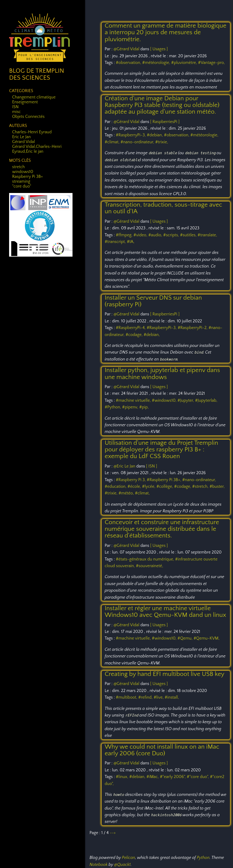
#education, (116, 487)
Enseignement (25, 102)
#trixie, (162, 142)
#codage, (135, 335)
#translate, (207, 235)
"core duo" (22, 186)
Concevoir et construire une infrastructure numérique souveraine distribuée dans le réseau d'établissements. (162, 529)
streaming (21, 181)
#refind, (146, 697)
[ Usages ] (159, 49)
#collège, (165, 487)
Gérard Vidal (24, 142)
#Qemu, (186, 638)
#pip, (144, 407)
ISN (15, 107)
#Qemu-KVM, (207, 638)
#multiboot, (127, 697)
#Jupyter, (186, 401)
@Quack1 (122, 865)
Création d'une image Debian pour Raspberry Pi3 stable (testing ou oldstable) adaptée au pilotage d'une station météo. (162, 105)
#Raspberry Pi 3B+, (165, 480)
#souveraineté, (150, 566)
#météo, (127, 493)
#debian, (155, 135)
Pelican (129, 858)
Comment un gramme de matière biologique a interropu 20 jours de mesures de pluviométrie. (165, 32)
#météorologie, (157, 63)
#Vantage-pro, (211, 63)
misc (16, 112)
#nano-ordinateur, (138, 142)
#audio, (156, 235)
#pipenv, (131, 407)
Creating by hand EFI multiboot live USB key (164, 674)
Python (203, 858)
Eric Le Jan (21, 137)
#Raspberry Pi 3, (131, 480)
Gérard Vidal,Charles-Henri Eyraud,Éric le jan (37, 149)
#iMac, (153, 777)
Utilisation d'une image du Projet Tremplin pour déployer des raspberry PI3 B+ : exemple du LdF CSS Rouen (161, 450)
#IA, (131, 242)
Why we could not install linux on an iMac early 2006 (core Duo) (162, 750)
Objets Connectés (28, 117)
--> (113, 833)
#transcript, (116, 242)
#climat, (113, 142)
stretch (19, 167)
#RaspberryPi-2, (193, 328)
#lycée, (149, 487)
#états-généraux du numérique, (145, 559)
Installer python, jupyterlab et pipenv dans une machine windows (162, 373)
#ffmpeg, (125, 235)
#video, (141, 235)
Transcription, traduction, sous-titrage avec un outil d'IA (163, 208)
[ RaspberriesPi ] (165, 122)
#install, (172, 697)
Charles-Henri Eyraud (32, 132)
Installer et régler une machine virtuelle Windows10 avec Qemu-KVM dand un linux (165, 612)
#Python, (113, 407)
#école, (135, 487)
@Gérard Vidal (126, 49)
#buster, (217, 487)
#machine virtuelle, (134, 401)
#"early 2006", (173, 777)
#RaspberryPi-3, (131, 135)
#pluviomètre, (184, 63)
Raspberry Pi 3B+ (27, 177)
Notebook (98, 865)
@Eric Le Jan (124, 466)
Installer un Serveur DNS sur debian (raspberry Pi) (153, 301)
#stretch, (201, 487)
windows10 (23, 172)
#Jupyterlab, (206, 401)
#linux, (123, 777)
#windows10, (165, 401)
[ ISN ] (151, 466)
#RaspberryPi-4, (131, 328)
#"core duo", (198, 777)
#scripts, (172, 235)
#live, (159, 697)
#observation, (129, 63)
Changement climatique (34, 97)
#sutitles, (189, 235)
